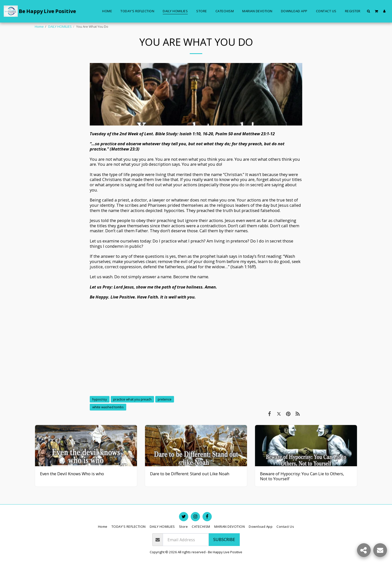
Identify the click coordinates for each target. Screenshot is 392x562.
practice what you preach (132, 399)
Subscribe (224, 539)
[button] (369, 11)
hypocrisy (100, 399)
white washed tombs (108, 407)
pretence (165, 399)
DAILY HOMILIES (60, 26)
